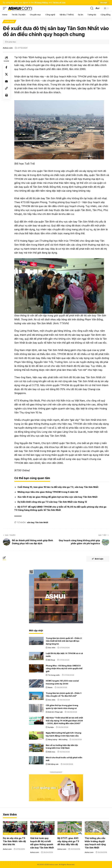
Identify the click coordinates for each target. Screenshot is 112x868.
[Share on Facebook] (6, 67)
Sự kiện (51, 727)
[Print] (6, 95)
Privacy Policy (41, 3)
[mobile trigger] (5, 8)
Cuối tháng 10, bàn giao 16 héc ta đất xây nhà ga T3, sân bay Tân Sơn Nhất (58, 487)
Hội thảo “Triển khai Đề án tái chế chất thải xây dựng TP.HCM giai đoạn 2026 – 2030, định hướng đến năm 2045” (64, 720)
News (50, 687)
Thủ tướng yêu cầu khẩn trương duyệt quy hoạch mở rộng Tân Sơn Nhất (95, 843)
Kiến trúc (52, 752)
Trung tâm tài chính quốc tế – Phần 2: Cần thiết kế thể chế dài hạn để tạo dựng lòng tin (64, 641)
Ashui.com (8, 48)
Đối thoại (51, 660)
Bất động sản (53, 764)
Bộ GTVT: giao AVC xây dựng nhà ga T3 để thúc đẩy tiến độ (68, 841)
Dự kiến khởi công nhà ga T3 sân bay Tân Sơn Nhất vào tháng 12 (52, 502)
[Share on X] (6, 74)
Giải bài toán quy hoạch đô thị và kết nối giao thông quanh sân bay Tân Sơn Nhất (42, 843)
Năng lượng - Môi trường (58, 739)
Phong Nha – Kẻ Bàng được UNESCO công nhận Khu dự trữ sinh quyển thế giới (64, 668)
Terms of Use (59, 3)
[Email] (6, 81)
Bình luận (98, 559)
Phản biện (9, 22)
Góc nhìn (52, 648)
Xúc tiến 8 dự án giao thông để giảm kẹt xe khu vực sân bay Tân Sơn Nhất (57, 497)
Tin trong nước (54, 675)
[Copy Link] (6, 88)
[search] (92, 8)
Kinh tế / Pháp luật (55, 712)
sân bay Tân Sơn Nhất (38, 523)
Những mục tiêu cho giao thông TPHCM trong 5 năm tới (48, 492)
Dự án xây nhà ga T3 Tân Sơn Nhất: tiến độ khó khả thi (14, 841)
